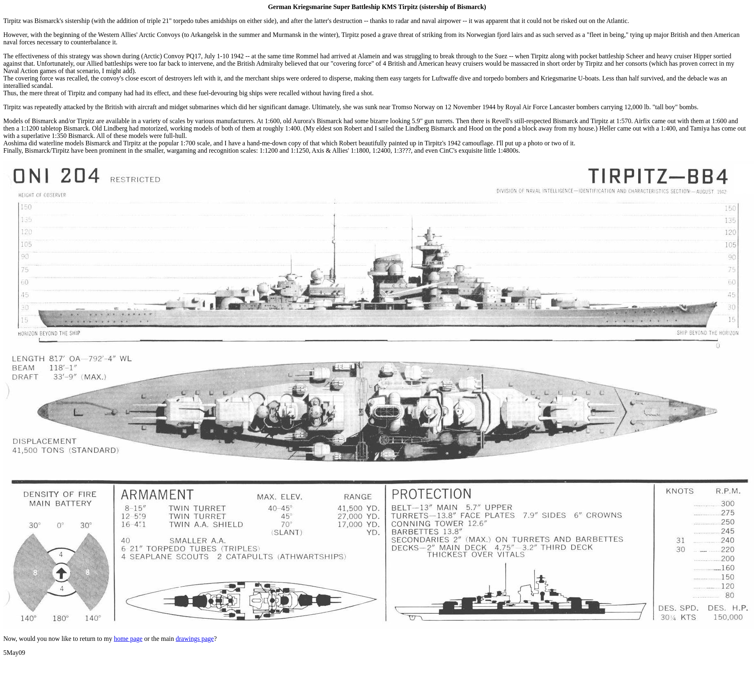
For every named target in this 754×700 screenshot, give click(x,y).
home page (128, 639)
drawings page (195, 639)
